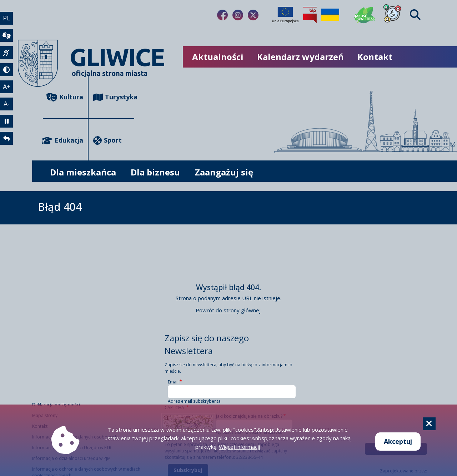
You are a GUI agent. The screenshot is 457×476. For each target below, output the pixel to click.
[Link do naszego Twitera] (253, 15)
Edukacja (63, 140)
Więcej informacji (239, 447)
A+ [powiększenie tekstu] (7, 86)
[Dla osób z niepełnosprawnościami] (392, 15)
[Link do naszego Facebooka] (222, 15)
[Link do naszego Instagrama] (238, 15)
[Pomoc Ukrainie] (330, 15)
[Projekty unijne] (285, 15)
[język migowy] (6, 53)
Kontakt (375, 57)
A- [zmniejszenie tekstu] (7, 104)
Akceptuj (398, 441)
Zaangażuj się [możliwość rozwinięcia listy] (224, 172)
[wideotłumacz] (6, 35)
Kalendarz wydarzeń (300, 57)
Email (173, 382)
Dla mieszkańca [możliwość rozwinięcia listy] (83, 172)
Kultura (65, 97)
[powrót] (6, 138)
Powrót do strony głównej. (229, 310)
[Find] (415, 15)
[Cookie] (429, 424)
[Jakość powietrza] (365, 15)
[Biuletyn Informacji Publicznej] (310, 15)
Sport (107, 140)
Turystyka (114, 97)
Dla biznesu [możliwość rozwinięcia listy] (155, 172)
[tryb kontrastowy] (6, 70)
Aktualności (218, 57)
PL (7, 18)
